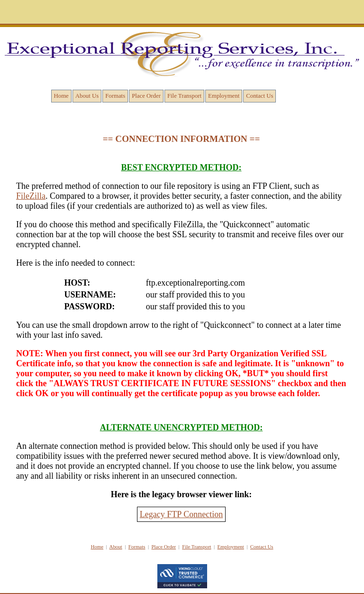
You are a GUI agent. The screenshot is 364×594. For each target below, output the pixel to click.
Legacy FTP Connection (181, 514)
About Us (87, 96)
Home (61, 96)
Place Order (146, 96)
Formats (115, 96)
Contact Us (259, 96)
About (116, 547)
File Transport (184, 96)
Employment (224, 96)
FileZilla (31, 196)
